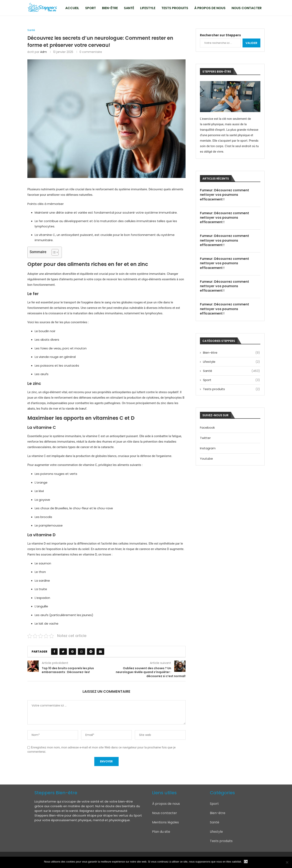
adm (43, 52)
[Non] (287, 862)
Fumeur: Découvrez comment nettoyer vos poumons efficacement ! (225, 195)
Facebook (207, 428)
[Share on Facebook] (54, 652)
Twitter (205, 438)
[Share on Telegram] (91, 652)
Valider (251, 43)
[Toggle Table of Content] (53, 252)
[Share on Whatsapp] (82, 652)
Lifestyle (148, 8)
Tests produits (175, 8)
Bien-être (110, 8)
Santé (129, 8)
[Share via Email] (100, 652)
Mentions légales (165, 822)
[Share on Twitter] (63, 652)
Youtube (206, 459)
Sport (91, 8)
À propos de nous (210, 8)
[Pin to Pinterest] (72, 652)
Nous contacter (247, 8)
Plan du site (161, 832)
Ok (246, 862)
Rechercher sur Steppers (220, 35)
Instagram (208, 449)
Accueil (72, 8)
